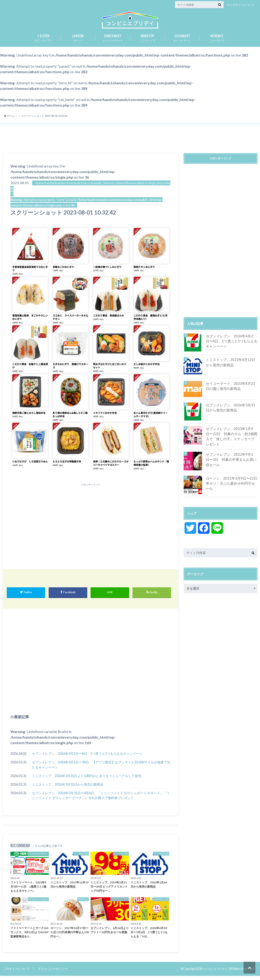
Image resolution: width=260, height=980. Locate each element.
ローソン (78, 41)
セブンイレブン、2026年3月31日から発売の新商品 (230, 411)
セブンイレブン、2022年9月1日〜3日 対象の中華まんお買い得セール (231, 463)
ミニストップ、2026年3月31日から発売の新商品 (68, 789)
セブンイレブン (43, 41)
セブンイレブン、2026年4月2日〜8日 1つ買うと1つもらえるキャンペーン (87, 758)
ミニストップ (147, 41)
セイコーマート (182, 41)
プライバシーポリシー (53, 973)
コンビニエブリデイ (214, 973)
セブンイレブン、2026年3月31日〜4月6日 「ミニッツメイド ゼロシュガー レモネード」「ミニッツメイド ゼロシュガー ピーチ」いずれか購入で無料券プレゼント (101, 800)
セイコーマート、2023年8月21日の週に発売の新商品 (230, 390)
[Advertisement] (130, 143)
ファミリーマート (113, 41)
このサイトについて (242, 5)
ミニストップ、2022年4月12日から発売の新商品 (230, 366)
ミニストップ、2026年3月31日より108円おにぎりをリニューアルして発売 (87, 780)
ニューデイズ (217, 41)
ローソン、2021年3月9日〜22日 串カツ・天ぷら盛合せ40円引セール (231, 487)
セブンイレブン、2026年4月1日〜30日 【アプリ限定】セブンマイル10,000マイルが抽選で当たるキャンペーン (101, 769)
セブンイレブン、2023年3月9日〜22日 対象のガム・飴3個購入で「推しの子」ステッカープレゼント (231, 440)
